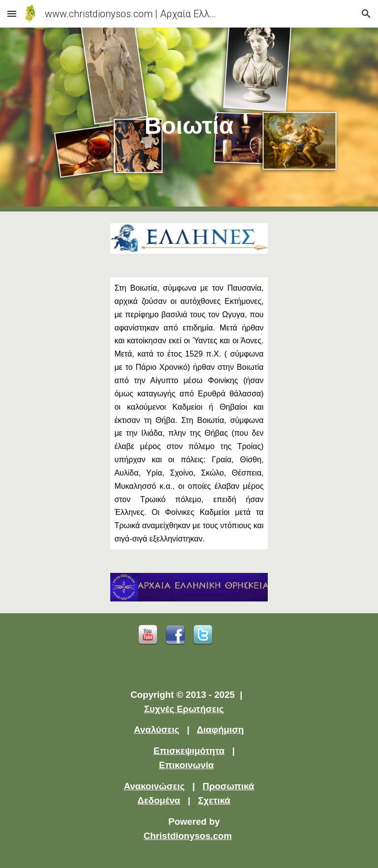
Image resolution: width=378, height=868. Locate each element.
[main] (189, 120)
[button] (12, 14)
